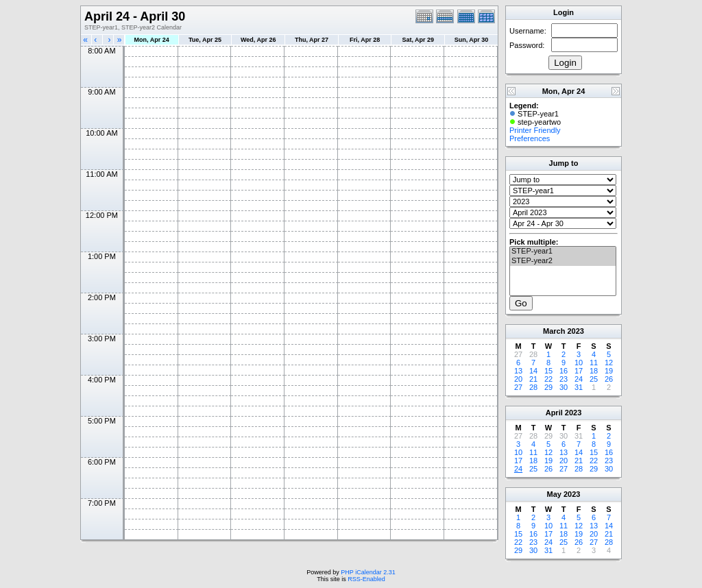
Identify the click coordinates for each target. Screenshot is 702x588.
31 (579, 387)
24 (579, 379)
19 (609, 371)
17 (579, 371)
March (554, 331)
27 (518, 387)
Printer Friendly (535, 130)
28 (533, 387)
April (554, 413)
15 (548, 371)
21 (533, 379)
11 (594, 363)
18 (594, 371)
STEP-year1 (563, 252)
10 (579, 363)
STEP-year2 (563, 261)
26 (609, 379)
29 (548, 387)
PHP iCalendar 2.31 (368, 572)
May (554, 494)
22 (548, 379)
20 (518, 379)
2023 (575, 331)
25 (594, 379)
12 (609, 363)
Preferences (530, 138)
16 (564, 371)
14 (533, 371)
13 (518, 371)
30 (564, 387)
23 (564, 379)
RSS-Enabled (366, 579)
